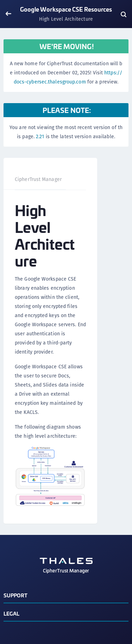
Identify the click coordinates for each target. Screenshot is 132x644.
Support (15, 595)
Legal (12, 613)
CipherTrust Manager (38, 179)
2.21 (40, 136)
